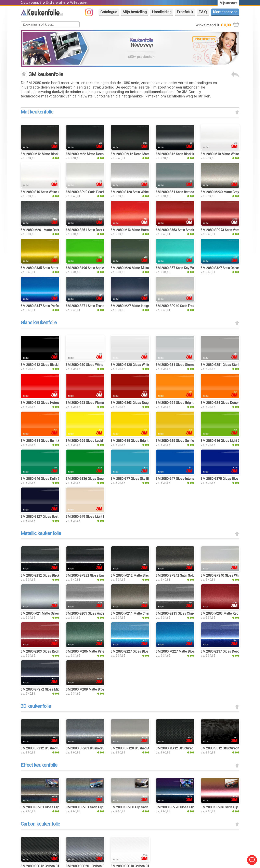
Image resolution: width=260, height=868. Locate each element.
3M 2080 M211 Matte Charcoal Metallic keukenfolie (148, 613)
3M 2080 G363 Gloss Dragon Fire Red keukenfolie (146, 403)
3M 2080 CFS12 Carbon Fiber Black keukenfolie (55, 866)
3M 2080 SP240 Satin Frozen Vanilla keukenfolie (191, 306)
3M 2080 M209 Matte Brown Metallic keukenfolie (101, 689)
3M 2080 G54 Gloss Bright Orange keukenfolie (189, 403)
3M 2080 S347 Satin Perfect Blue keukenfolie (53, 306)
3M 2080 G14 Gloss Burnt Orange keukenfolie (53, 441)
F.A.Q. (203, 12)
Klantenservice (225, 12)
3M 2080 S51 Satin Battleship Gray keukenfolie (189, 192)
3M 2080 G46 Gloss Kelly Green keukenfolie (52, 479)
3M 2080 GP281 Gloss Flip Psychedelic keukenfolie (58, 807)
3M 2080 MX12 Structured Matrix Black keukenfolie (192, 748)
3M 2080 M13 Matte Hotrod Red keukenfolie (143, 230)
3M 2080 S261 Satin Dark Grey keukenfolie (96, 230)
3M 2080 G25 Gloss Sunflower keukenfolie (186, 441)
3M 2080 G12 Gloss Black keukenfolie (48, 365)
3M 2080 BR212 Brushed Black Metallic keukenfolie (58, 748)
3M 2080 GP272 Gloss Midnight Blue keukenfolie (56, 689)
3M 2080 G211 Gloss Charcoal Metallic (184, 613)
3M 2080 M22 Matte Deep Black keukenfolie (98, 154)
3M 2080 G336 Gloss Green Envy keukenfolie (98, 479)
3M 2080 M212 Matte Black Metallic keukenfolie (145, 576)
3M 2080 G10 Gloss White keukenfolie (93, 365)
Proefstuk (185, 12)
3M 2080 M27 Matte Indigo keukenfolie (139, 306)
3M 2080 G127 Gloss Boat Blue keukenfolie (52, 517)
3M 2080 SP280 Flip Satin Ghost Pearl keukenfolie (147, 807)
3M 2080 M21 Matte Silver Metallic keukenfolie (55, 613)
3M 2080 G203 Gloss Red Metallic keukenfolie (54, 651)
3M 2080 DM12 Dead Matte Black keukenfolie (144, 154)
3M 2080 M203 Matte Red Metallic (226, 613)
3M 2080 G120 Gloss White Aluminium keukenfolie (147, 365)
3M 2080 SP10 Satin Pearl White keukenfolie (98, 192)
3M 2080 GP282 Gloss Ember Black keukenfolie (100, 576)
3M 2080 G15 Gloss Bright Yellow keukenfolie (143, 441)
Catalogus (109, 12)
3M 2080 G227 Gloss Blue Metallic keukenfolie (144, 651)
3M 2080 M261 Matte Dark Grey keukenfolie (52, 230)
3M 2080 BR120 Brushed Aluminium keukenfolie (145, 748)
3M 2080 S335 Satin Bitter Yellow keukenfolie (53, 268)
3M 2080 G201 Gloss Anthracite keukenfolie (97, 613)
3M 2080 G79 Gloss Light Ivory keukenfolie (97, 517)
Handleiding (162, 12)
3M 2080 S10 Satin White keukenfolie (48, 192)
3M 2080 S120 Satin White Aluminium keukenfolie (146, 192)
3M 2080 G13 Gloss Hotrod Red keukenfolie (52, 403)
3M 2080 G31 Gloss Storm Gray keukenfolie (187, 365)
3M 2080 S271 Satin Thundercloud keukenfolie (99, 306)
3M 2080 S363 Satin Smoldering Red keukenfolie (191, 230)
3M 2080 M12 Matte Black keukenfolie (48, 154)
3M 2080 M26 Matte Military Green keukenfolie (144, 268)
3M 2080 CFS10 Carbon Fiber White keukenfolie (145, 866)
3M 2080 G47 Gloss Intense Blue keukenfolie (188, 479)
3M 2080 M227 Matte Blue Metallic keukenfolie (190, 651)
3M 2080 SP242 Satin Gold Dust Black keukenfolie (192, 576)
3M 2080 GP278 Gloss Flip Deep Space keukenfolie (193, 807)
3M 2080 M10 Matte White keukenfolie (229, 154)
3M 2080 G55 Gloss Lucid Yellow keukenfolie (98, 441)
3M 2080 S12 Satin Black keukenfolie (182, 154)
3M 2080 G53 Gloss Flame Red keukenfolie (97, 403)
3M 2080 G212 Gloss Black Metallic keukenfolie (55, 576)
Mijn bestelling (135, 12)
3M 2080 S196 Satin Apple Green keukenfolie (98, 268)
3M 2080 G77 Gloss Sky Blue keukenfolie (140, 479)
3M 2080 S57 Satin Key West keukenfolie (185, 268)
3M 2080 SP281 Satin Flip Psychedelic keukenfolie (102, 807)
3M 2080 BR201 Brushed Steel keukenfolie (97, 748)
